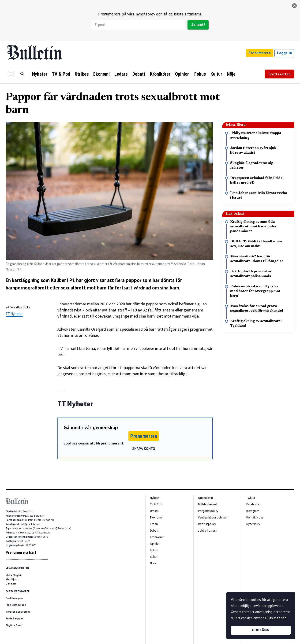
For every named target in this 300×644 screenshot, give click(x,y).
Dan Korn (11, 584)
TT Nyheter (14, 314)
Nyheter (40, 74)
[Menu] (11, 74)
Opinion (182, 74)
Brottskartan (279, 74)
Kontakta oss (255, 517)
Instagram (253, 511)
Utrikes (82, 74)
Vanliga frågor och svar (213, 517)
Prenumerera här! (21, 552)
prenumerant (112, 443)
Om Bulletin (205, 498)
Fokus (200, 74)
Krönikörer (160, 74)
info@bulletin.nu (30, 524)
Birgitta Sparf (14, 625)
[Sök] (22, 74)
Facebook (253, 504)
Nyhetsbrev (253, 524)
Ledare (121, 74)
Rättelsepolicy (207, 524)
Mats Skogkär (14, 575)
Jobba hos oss (207, 531)
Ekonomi (101, 74)
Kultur (216, 74)
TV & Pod (61, 74)
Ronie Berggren (15, 618)
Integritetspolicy (208, 511)
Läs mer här (277, 618)
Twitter (251, 498)
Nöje (231, 74)
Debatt (139, 74)
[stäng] (294, 6)
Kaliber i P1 (63, 280)
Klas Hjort (12, 579)
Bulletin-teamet (208, 504)
